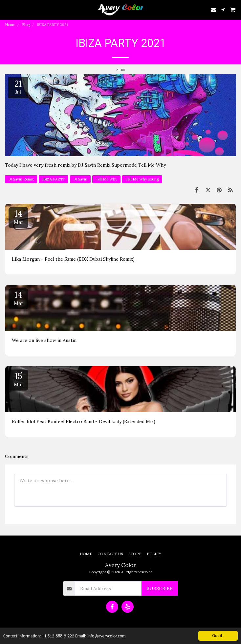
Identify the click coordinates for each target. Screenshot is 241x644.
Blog (26, 25)
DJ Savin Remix (21, 179)
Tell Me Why (106, 179)
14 (18, 217)
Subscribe (160, 588)
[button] (7, 9)
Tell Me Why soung (142, 179)
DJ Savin (80, 179)
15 (18, 379)
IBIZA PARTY (54, 179)
